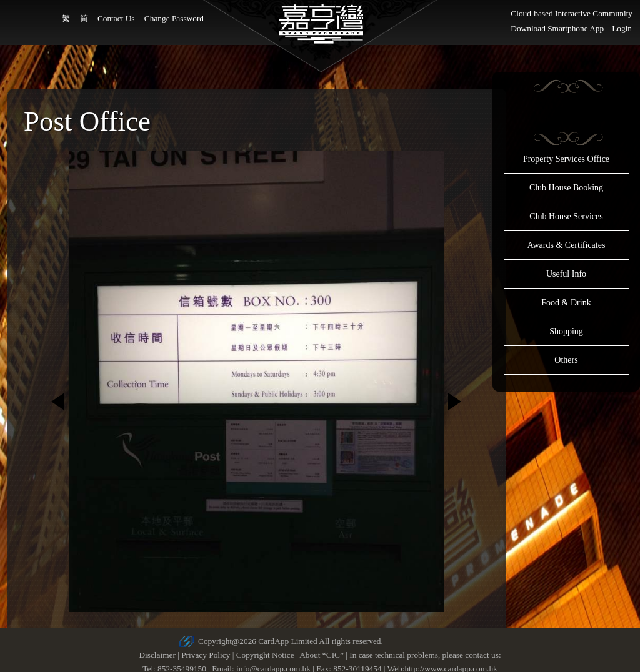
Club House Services (566, 216)
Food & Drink (566, 303)
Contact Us (116, 18)
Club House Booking (566, 188)
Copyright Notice (265, 655)
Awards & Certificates (567, 245)
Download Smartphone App (557, 28)
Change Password (174, 18)
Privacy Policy (206, 655)
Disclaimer (157, 655)
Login (622, 28)
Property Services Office (566, 159)
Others (566, 360)
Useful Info (566, 274)
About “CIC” (322, 655)
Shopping (566, 331)
